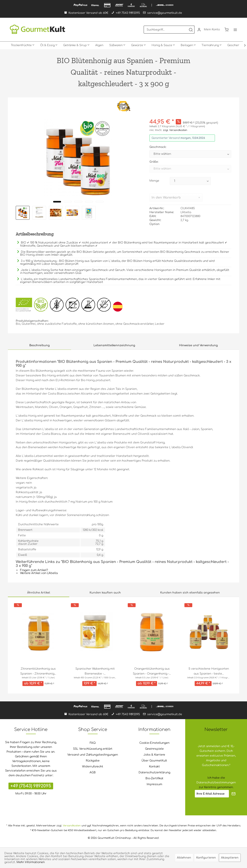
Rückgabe (93, 761)
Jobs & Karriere (154, 755)
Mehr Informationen (31, 862)
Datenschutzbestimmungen (216, 783)
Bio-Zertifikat (154, 778)
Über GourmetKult (154, 761)
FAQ (93, 743)
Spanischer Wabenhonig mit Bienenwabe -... (95, 671)
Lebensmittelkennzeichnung (114, 345)
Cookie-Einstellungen (154, 743)
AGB (93, 772)
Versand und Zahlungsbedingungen (93, 755)
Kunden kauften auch (105, 593)
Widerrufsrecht (93, 767)
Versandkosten (72, 826)
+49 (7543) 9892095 (31, 786)
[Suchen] (191, 30)
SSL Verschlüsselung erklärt (93, 749)
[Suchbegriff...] (169, 30)
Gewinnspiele (154, 749)
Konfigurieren (206, 858)
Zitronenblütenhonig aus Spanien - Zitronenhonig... (38, 671)
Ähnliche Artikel (39, 593)
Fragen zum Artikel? (32, 570)
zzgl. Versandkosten (175, 130)
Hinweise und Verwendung (198, 345)
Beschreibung (39, 345)
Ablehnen (184, 858)
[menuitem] (169, 30)
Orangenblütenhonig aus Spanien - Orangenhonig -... (152, 671)
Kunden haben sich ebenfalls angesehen (190, 593)
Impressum (154, 784)
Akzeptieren (230, 858)
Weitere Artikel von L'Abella (37, 573)
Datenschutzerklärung (154, 772)
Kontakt (154, 767)
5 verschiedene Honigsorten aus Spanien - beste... (209, 671)
